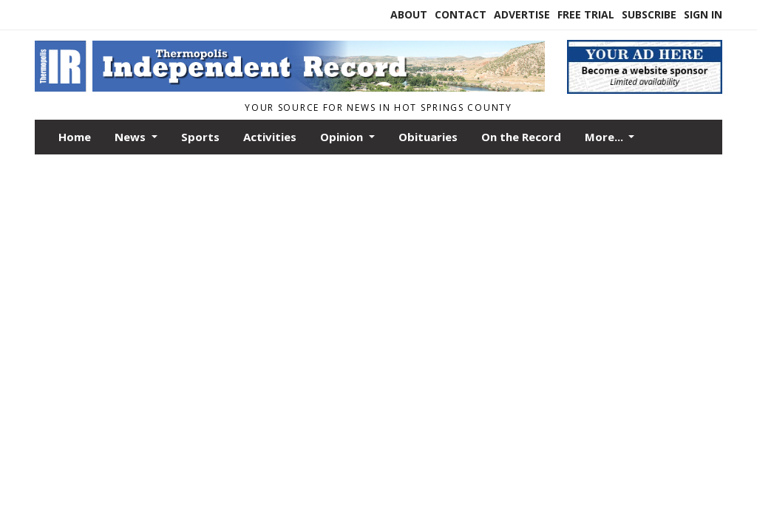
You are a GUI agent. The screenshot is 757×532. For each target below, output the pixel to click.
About (409, 14)
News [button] (132, 137)
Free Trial (586, 14)
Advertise (522, 14)
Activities (270, 137)
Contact (461, 14)
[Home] (290, 87)
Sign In (703, 14)
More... (605, 137)
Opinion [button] (343, 137)
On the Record (521, 137)
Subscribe (649, 14)
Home (75, 137)
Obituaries (428, 137)
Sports (200, 137)
